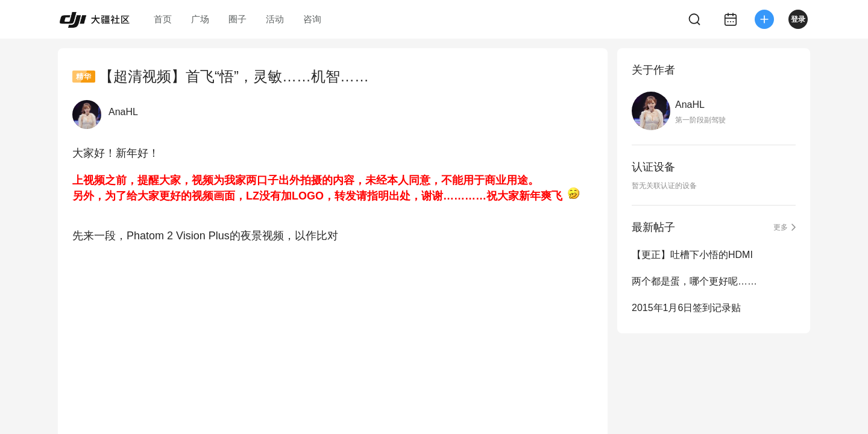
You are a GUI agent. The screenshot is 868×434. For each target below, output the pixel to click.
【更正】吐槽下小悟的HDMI (692, 255)
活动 (275, 19)
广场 (200, 19)
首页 (163, 19)
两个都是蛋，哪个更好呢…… (694, 281)
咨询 (312, 19)
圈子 (237, 19)
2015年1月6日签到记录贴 (686, 308)
